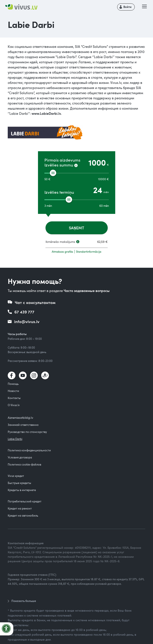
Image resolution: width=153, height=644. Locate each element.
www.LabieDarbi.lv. (47, 113)
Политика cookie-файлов (24, 464)
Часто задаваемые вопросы (87, 291)
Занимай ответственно (23, 425)
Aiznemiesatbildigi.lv (20, 418)
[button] (145, 7)
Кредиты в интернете (22, 490)
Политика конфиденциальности (29, 450)
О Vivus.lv (14, 405)
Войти (127, 7)
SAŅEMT (76, 228)
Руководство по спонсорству (27, 432)
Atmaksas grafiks (62, 252)
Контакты (14, 398)
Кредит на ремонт (20, 508)
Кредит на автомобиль (23, 516)
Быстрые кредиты (19, 483)
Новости (13, 391)
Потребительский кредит (25, 501)
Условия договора (20, 457)
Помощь (13, 384)
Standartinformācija (89, 252)
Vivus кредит (16, 476)
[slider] (53, 173)
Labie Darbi (15, 439)
